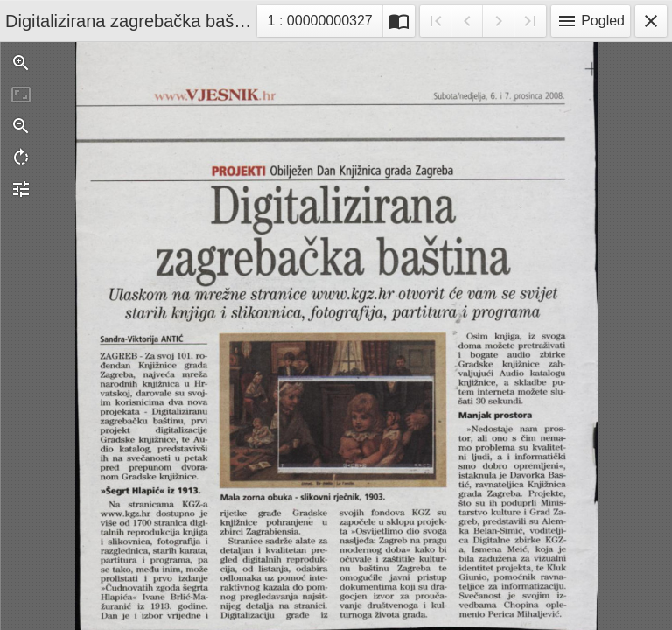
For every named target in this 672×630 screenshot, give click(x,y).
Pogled (591, 21)
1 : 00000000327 (320, 23)
